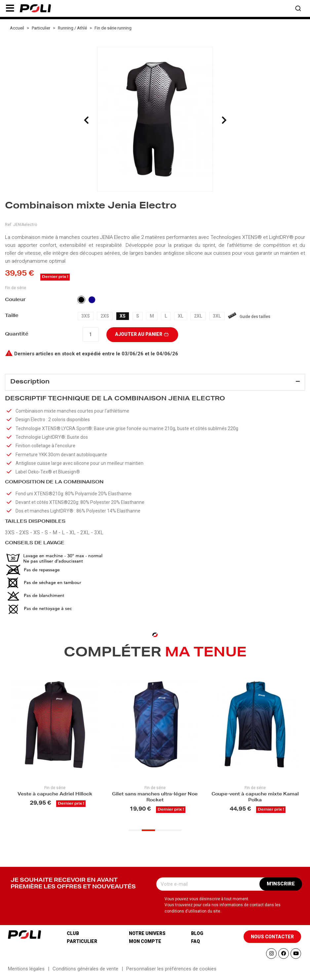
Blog (197, 936)
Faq (195, 944)
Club (73, 936)
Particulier (82, 944)
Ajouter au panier (142, 334)
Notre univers (147, 936)
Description (30, 382)
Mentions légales (26, 971)
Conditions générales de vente (85, 971)
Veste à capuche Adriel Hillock (55, 797)
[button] (10, 8)
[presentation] (86, 120)
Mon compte (145, 944)
